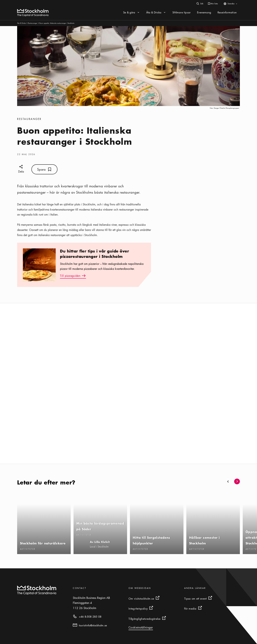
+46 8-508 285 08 (90, 617)
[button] (228, 481)
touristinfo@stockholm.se (93, 625)
